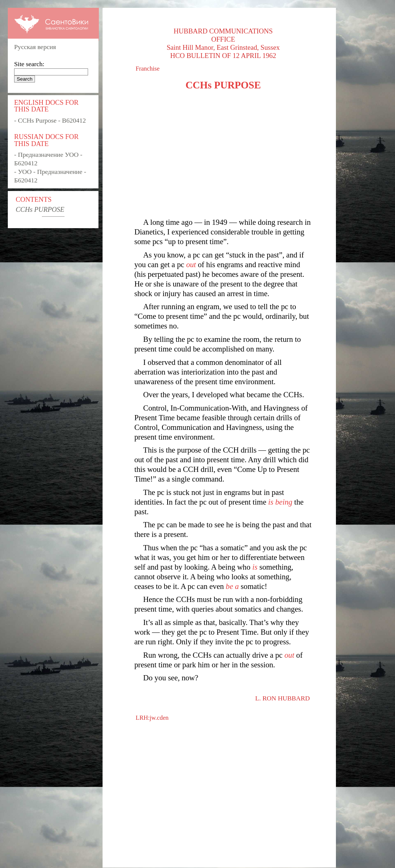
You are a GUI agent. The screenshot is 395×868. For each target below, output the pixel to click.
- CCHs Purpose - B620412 (50, 120)
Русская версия (35, 47)
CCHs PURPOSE (40, 209)
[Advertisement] (223, 154)
